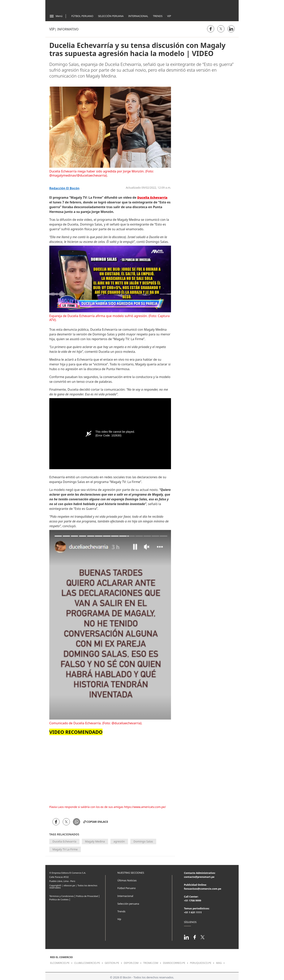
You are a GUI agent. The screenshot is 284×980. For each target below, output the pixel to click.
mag (219, 963)
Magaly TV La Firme (65, 849)
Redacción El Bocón (64, 188)
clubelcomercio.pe (87, 963)
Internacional (138, 16)
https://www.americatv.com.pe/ (145, 807)
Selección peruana (128, 904)
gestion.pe (112, 963)
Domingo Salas (143, 841)
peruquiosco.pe (201, 963)
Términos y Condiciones (62, 896)
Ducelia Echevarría (64, 841)
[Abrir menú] (56, 16)
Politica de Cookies (59, 899)
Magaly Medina (95, 841)
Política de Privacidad (87, 896)
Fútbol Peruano (82, 16)
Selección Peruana (111, 16)
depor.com (131, 963)
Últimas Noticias (127, 880)
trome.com (151, 963)
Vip (169, 16)
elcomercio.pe (60, 963)
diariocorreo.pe (174, 963)
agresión (119, 841)
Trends (158, 16)
